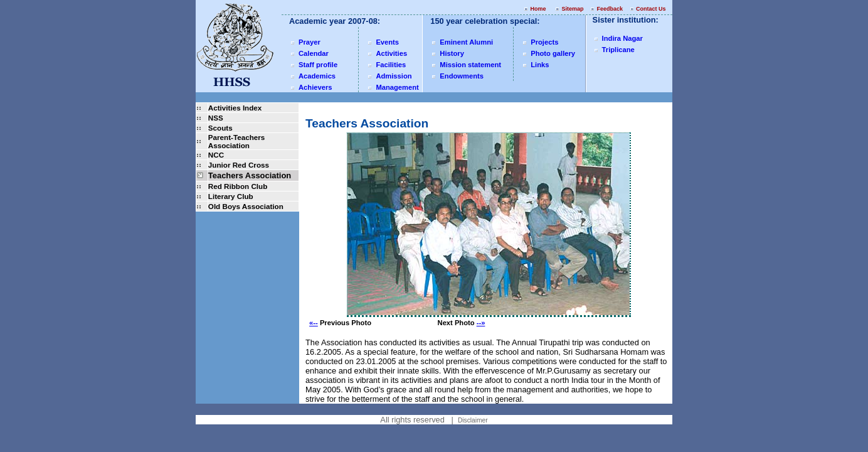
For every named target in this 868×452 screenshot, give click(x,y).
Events (387, 42)
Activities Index (235, 108)
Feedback (610, 9)
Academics (317, 76)
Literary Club (231, 196)
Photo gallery (553, 53)
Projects (544, 42)
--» (481, 323)
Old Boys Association (246, 206)
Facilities (391, 65)
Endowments (462, 76)
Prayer (310, 42)
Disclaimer (473, 420)
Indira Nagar (622, 38)
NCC (216, 155)
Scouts (220, 128)
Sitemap (572, 9)
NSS (216, 118)
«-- (314, 323)
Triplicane (618, 50)
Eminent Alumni (466, 42)
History (452, 53)
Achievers (315, 87)
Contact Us (652, 9)
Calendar (314, 53)
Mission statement (470, 65)
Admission (394, 76)
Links (540, 65)
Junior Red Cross (239, 165)
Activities (391, 53)
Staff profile (318, 65)
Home (538, 9)
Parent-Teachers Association (236, 141)
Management (397, 87)
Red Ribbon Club (238, 186)
